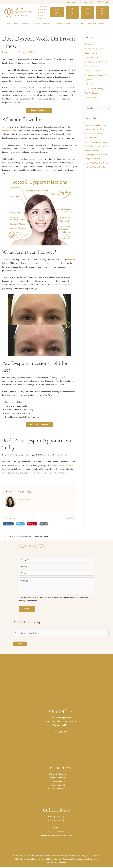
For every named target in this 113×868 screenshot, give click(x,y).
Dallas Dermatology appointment (46, 473)
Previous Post (9, 518)
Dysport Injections (10, 52)
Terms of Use (52, 863)
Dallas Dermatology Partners (61, 718)
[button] (57, 12)
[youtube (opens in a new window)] (99, 2)
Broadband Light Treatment (96, 62)
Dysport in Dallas (30, 88)
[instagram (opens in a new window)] (103, 2)
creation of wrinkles (11, 131)
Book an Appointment (39, 110)
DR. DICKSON (42, 9)
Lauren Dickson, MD (58, 778)
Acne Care (89, 44)
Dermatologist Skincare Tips (96, 75)
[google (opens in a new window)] (107, 2)
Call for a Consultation (39, 424)
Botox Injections (91, 57)
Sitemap (63, 863)
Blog (13, 536)
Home (7, 536)
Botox (64, 74)
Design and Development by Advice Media (80, 859)
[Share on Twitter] (20, 524)
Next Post (72, 518)
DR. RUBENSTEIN (43, 18)
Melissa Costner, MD (58, 774)
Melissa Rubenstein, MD (58, 789)
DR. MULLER (41, 15)
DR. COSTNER (42, 6)
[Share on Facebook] (8, 524)
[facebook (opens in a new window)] (95, 2)
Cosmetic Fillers (91, 66)
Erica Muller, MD (58, 785)
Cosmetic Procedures (94, 71)
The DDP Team (91, 98)
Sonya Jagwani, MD (58, 781)
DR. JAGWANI (42, 12)
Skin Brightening (92, 93)
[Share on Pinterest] (32, 524)
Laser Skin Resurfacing (94, 89)
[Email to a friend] (44, 524)
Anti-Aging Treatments (94, 48)
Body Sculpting (91, 53)
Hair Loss (89, 84)
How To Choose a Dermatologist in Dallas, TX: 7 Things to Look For (97, 155)
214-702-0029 (62, 732)
